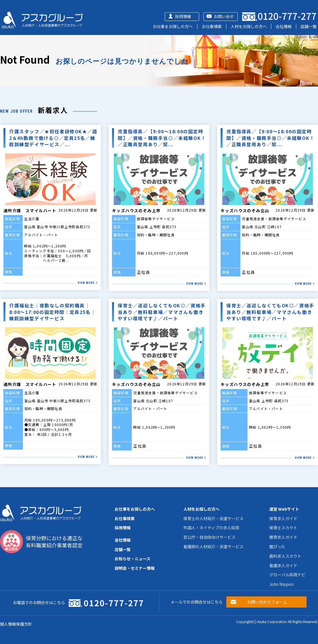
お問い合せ (224, 16)
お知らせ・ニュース (132, 559)
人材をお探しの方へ (249, 26)
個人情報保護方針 (16, 624)
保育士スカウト (283, 528)
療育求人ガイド (283, 537)
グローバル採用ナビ (287, 575)
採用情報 (183, 16)
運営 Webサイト (284, 509)
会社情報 (284, 26)
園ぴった (277, 547)
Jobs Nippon (281, 584)
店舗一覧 (309, 26)
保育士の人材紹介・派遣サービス (213, 518)
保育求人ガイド (283, 518)
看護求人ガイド (283, 565)
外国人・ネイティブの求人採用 (211, 528)
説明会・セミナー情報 (135, 568)
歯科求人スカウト (285, 556)
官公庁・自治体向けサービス (209, 537)
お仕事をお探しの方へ (173, 26)
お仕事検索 (212, 26)
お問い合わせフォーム (267, 602)
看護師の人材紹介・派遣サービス (213, 547)
